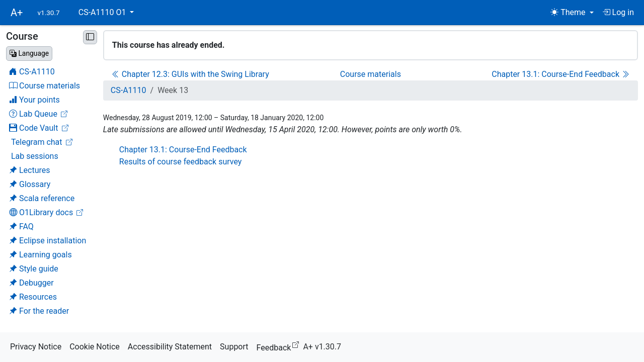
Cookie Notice (95, 347)
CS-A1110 (129, 90)
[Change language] (29, 54)
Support (234, 347)
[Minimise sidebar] (90, 37)
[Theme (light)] (572, 13)
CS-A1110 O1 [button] (103, 12)
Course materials (371, 74)
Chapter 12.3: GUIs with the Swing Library (190, 74)
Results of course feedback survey (181, 162)
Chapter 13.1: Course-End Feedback (560, 74)
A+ (17, 13)
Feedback (280, 346)
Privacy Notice (36, 347)
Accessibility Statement (170, 347)
